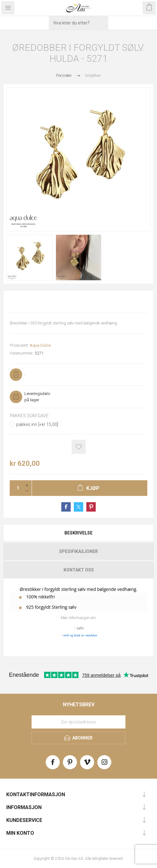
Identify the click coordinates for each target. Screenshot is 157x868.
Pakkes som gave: (30, 416)
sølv (80, 628)
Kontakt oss (79, 570)
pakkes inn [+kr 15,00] (37, 424)
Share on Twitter (78, 507)
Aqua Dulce (40, 345)
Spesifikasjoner (78, 551)
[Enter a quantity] (16, 488)
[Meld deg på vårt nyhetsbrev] (78, 722)
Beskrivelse (78, 533)
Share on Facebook (66, 507)
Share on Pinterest (91, 507)
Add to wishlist (79, 447)
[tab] (78, 533)
